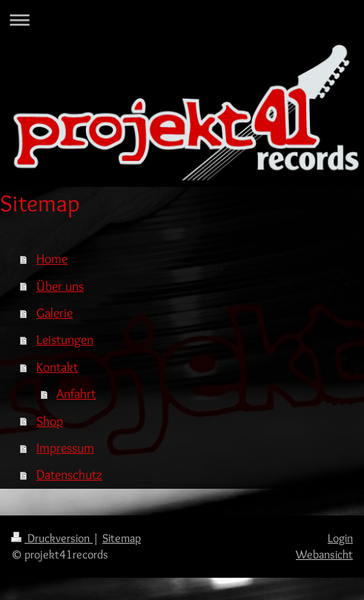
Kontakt (57, 367)
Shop (50, 421)
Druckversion (52, 538)
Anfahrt (76, 393)
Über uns (60, 286)
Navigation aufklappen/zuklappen (182, 20)
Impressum (65, 448)
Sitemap (122, 538)
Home (52, 258)
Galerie (54, 313)
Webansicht (324, 554)
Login (340, 538)
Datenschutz (69, 474)
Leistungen (65, 339)
